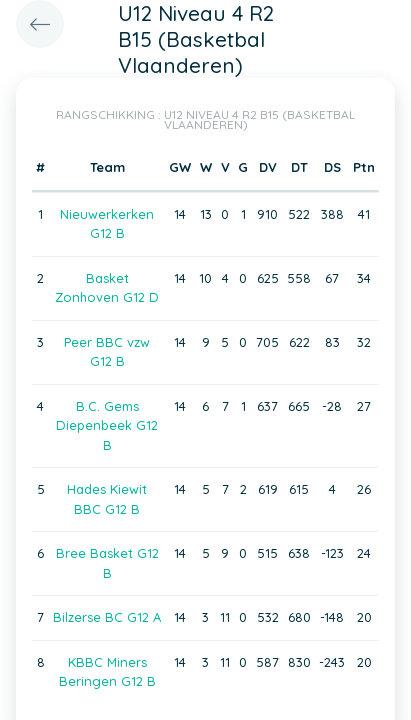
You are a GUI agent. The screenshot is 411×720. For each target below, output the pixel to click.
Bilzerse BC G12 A (107, 617)
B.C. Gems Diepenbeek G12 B (107, 425)
